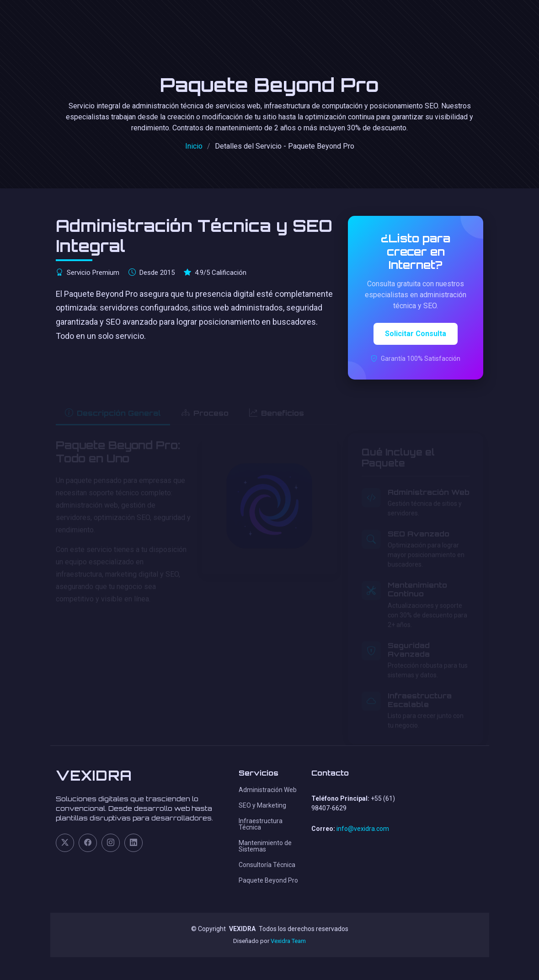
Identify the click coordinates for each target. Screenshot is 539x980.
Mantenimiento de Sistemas (265, 846)
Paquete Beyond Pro (268, 880)
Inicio (194, 146)
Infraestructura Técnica (261, 824)
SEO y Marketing (262, 805)
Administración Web (268, 790)
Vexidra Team (288, 941)
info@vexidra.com (363, 829)
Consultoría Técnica (267, 865)
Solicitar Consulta (416, 334)
